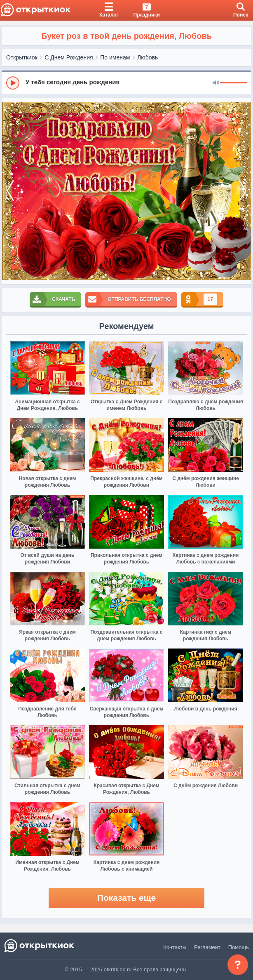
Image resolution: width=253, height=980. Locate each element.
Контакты (175, 947)
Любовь (148, 57)
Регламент (207, 947)
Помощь (239, 947)
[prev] (10, 191)
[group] (126, 83)
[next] (243, 191)
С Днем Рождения (69, 57)
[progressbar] (233, 83)
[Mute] (216, 83)
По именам (115, 57)
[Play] (13, 83)
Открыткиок (22, 57)
